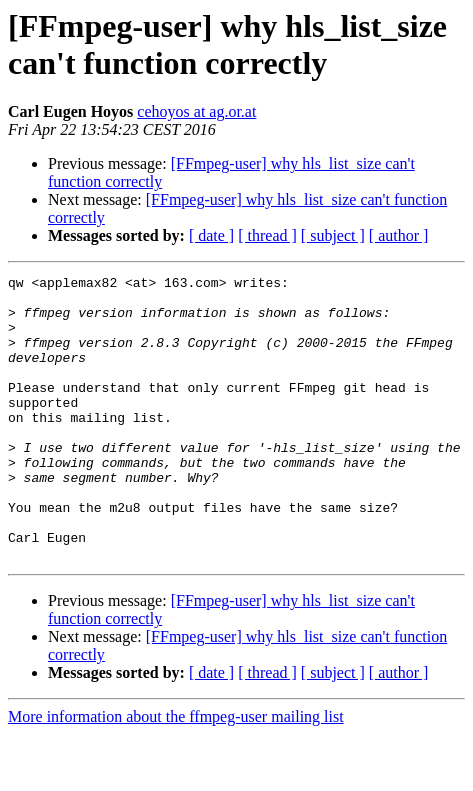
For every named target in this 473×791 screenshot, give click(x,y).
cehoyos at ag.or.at (196, 111)
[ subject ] (333, 235)
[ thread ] (267, 235)
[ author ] (399, 235)
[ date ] (211, 235)
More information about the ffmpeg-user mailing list (176, 773)
